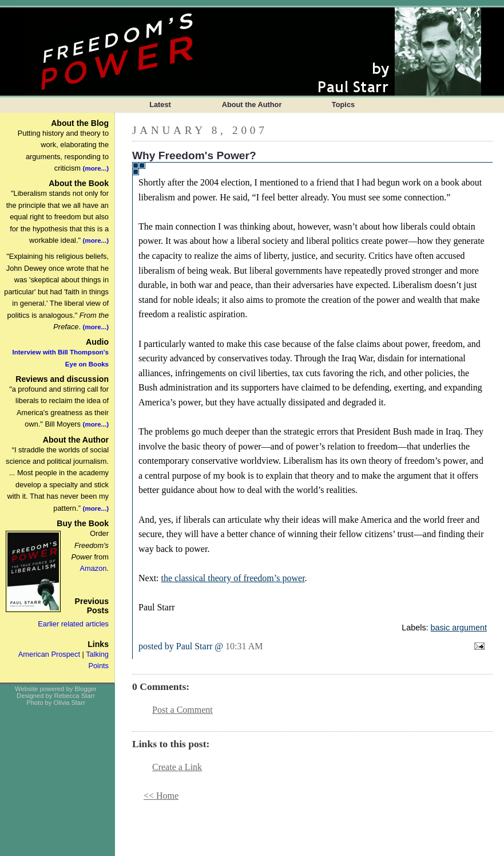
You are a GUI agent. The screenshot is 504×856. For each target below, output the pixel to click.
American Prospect (49, 654)
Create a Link (177, 767)
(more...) (96, 168)
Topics (343, 104)
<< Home (161, 796)
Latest (160, 104)
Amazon (93, 568)
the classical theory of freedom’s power (233, 578)
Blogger (86, 689)
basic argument (459, 628)
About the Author (252, 104)
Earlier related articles (73, 624)
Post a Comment (182, 710)
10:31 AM (244, 646)
